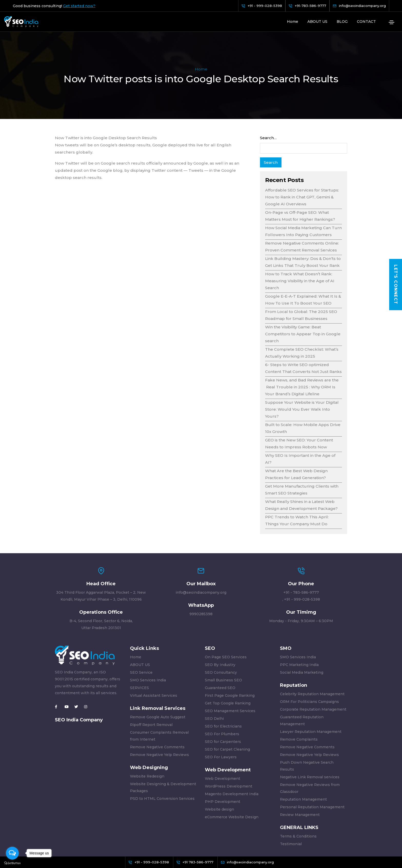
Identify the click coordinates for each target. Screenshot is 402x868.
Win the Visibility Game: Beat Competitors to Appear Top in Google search (303, 302)
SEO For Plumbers (222, 702)
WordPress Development (229, 754)
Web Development (223, 747)
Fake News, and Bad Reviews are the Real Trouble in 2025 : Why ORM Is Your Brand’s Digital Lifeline (302, 355)
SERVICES (139, 656)
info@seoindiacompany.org (201, 561)
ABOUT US (317, 22)
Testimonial (291, 812)
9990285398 (201, 582)
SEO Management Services (230, 679)
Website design (219, 778)
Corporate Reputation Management (313, 678)
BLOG (342, 22)
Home (293, 22)
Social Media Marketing (302, 641)
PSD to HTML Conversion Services (162, 767)
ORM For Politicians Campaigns (309, 670)
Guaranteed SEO (220, 656)
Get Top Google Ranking (228, 671)
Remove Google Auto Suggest (158, 685)
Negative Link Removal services (310, 745)
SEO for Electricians (223, 694)
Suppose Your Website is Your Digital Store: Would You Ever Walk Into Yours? (302, 377)
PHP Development (223, 770)
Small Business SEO (223, 648)
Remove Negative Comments (157, 715)
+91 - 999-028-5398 (302, 568)
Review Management (300, 783)
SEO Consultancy (221, 641)
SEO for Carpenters (223, 710)
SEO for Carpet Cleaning (227, 718)
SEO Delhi (214, 687)
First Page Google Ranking (230, 664)
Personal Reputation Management (312, 775)
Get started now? (79, 6)
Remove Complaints (299, 708)
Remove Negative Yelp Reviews (159, 723)
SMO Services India (148, 648)
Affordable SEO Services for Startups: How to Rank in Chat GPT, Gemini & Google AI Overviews (302, 165)
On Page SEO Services (226, 625)
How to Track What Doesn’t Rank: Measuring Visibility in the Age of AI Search (300, 249)
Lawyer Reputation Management (311, 700)
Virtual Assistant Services (154, 664)
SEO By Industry (220, 633)
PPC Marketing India (299, 633)
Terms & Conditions (298, 804)
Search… (268, 106)
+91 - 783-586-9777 (301, 561)
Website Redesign (147, 744)
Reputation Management (303, 768)
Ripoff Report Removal (151, 693)
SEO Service (141, 641)
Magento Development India (232, 762)
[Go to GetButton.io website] (12, 863)
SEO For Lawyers (221, 725)
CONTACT (366, 22)
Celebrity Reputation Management (312, 662)
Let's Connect (396, 285)
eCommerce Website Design (232, 785)
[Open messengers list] (12, 853)
